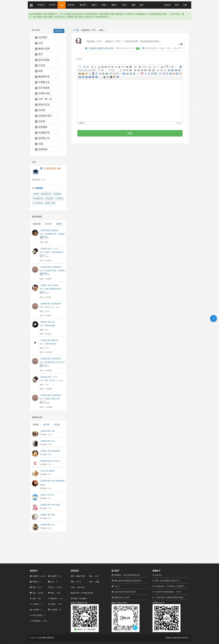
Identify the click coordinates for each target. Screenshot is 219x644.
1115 (61, 599)
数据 (115, 5)
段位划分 (158, 575)
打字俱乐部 (38, 203)
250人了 (117, 586)
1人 (43, 180)
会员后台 (169, 638)
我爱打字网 (50, 203)
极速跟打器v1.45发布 (122, 597)
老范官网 (49, 199)
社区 (62, 5)
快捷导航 (59, 31)
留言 (142, 5)
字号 (113, 70)
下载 (124, 5)
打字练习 (41, 5)
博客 (134, 5)
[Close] (188, 13)
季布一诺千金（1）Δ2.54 (54, 380)
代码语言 (116, 74)
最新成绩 (37, 224)
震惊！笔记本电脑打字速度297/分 (167, 581)
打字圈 (76, 30)
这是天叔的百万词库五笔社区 (125, 592)
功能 (104, 5)
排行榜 (72, 5)
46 (60, 610)
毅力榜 (46, 425)
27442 (45, 621)
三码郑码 (59, 199)
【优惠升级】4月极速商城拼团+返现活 (169, 597)
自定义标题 (83, 70)
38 (57, 582)
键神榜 (36, 425)
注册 (185, 5)
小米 (138, 49)
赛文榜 (84, 5)
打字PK (52, 5)
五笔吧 (36, 194)
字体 (102, 70)
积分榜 (57, 425)
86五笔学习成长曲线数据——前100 (168, 592)
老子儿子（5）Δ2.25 (52, 307)
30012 (60, 604)
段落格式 (93, 70)
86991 (43, 576)
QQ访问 (167, 5)
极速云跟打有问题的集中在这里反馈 (128, 581)
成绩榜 (59, 224)
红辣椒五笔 (38, 199)
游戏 (95, 5)
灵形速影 (57, 194)
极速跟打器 (46, 194)
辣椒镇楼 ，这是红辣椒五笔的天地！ (128, 575)
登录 (177, 5)
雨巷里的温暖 (50, 325)
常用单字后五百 (51, 344)
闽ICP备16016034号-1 (181, 638)
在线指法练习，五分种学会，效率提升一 (170, 586)
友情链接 (39, 188)
